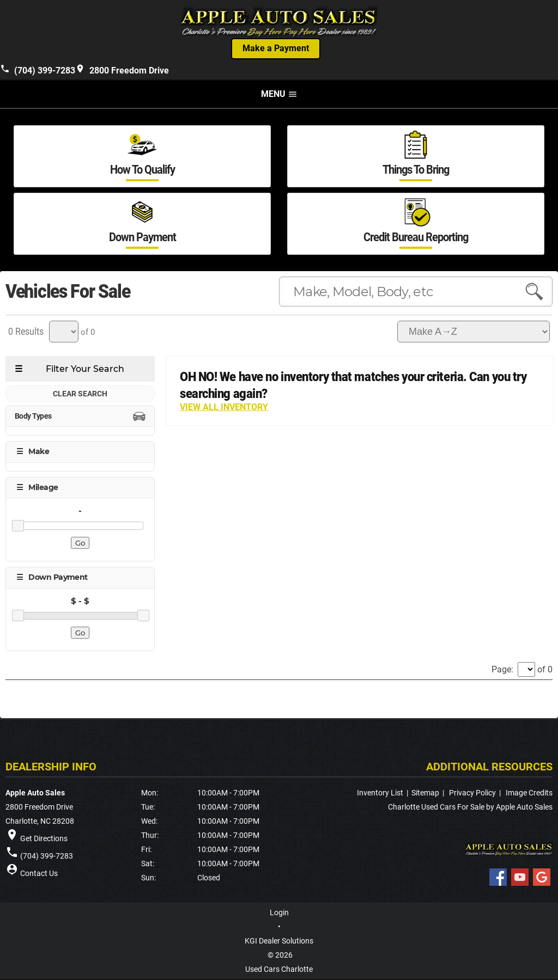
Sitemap (425, 793)
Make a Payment (276, 49)
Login (279, 913)
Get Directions (44, 839)
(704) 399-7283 (38, 70)
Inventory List (380, 793)
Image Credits (529, 793)
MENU (279, 94)
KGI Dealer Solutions (279, 941)
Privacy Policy (472, 793)
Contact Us (39, 874)
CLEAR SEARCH (80, 394)
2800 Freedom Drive (122, 70)
